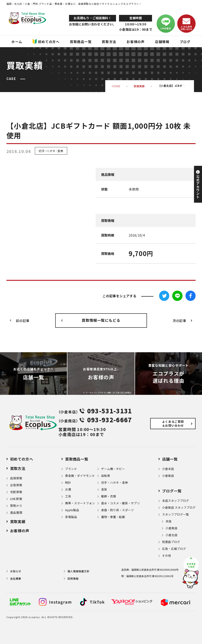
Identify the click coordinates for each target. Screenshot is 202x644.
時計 (68, 483)
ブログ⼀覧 (172, 491)
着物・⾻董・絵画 (113, 517)
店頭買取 (16, 478)
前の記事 (23, 321)
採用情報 (73, 579)
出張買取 (16, 485)
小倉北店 (172, 535)
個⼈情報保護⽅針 (78, 571)
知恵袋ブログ (171, 542)
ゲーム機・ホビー (113, 469)
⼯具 (68, 496)
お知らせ (16, 571)
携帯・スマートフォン (80, 503)
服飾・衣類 (109, 496)
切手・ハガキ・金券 (115, 483)
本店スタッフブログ (176, 501)
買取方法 (18, 468)
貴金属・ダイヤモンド (80, 476)
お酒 (68, 489)
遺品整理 (16, 513)
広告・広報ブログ (174, 549)
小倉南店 (168, 476)
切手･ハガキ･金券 (51, 151)
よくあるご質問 (173, 423)
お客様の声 (20, 531)
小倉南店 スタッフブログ (179, 508)
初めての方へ (22, 459)
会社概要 (16, 579)
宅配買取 (16, 492)
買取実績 (18, 521)
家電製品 (71, 517)
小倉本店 (168, 469)
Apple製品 (72, 510)
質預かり (16, 506)
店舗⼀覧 (170, 459)
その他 (167, 556)
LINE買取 (16, 499)
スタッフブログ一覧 (176, 514)
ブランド (71, 469)
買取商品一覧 (77, 459)
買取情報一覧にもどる (101, 320)
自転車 (106, 476)
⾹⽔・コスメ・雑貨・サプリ (120, 503)
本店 (169, 521)
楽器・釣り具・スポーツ (118, 510)
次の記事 (179, 321)
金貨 (104, 489)
